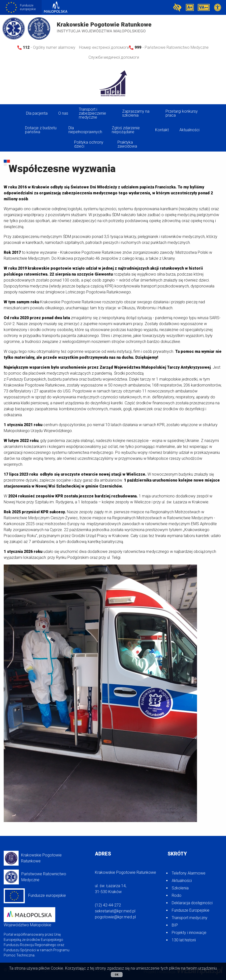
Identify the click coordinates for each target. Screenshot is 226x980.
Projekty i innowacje (189, 933)
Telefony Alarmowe (189, 873)
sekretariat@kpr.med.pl (115, 911)
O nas (63, 113)
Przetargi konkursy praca (182, 113)
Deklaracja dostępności (192, 903)
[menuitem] (38, 113)
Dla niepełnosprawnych (85, 130)
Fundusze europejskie (35, 896)
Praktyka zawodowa (127, 144)
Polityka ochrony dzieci (89, 144)
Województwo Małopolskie (29, 917)
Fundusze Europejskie (191, 910)
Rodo (177, 895)
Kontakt (162, 130)
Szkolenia (180, 888)
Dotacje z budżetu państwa (41, 130)
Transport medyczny (190, 918)
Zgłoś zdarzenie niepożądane (126, 130)
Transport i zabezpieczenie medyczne (92, 113)
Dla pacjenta (37, 113)
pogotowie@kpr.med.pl (115, 917)
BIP (175, 925)
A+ (190, 7)
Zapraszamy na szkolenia (136, 113)
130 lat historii (184, 940)
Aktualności (189, 130)
